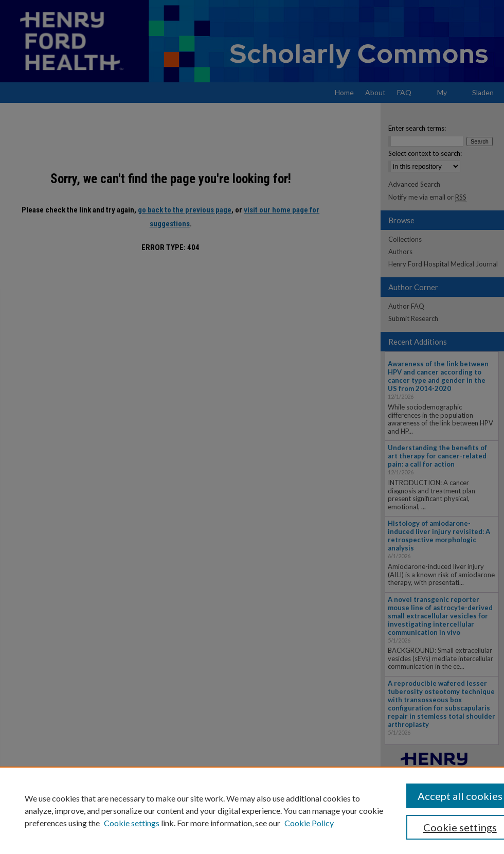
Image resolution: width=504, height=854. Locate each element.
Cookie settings (132, 823)
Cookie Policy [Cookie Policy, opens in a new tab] (309, 823)
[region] (252, 810)
